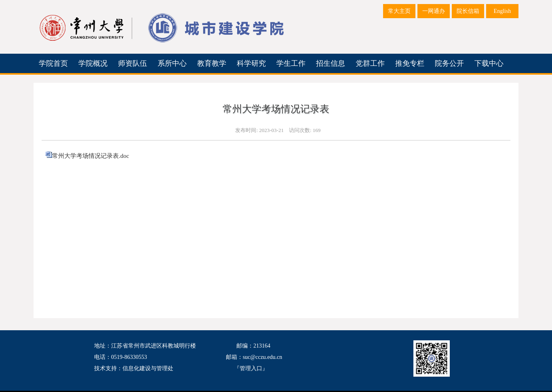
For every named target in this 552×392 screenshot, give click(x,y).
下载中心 (489, 63)
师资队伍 (133, 63)
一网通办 (434, 11)
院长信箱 (468, 11)
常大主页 (399, 11)
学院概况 (93, 63)
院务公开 (449, 63)
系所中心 (172, 63)
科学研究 (251, 63)
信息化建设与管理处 (148, 368)
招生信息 (331, 63)
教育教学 (212, 63)
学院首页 (53, 63)
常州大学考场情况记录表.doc (91, 156)
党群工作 (370, 63)
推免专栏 (410, 63)
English (502, 11)
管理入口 (251, 368)
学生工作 (291, 63)
